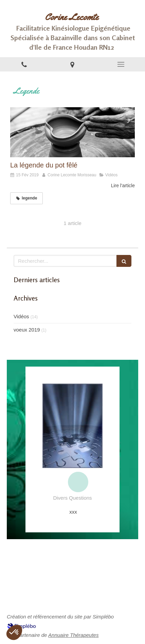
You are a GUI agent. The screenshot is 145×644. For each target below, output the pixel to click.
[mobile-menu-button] (121, 64)
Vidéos (21, 316)
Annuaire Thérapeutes (73, 635)
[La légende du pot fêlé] (72, 132)
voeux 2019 (27, 330)
